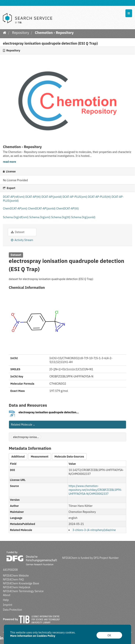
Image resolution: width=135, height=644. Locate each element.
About (7, 595)
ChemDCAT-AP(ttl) (68, 208)
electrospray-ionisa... (26, 437)
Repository (21, 33)
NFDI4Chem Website (16, 576)
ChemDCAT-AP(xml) (16, 208)
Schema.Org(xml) (40, 217)
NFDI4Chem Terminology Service (23, 591)
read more (9, 162)
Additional (18, 457)
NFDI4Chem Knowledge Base (21, 583)
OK (109, 635)
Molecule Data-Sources (69, 457)
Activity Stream (22, 240)
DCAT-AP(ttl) (33, 197)
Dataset (18, 232)
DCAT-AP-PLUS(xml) (75, 197)
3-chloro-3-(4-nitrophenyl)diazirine (94, 530)
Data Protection (13, 610)
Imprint (8, 605)
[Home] (5, 33)
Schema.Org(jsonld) (83, 217)
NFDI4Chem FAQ (13, 580)
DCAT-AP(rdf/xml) (14, 197)
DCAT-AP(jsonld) (52, 197)
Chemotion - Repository (54, 33)
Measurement (39, 457)
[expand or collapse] (129, 13)
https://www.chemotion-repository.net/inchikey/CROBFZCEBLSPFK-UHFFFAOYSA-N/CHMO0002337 (95, 490)
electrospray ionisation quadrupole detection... (49, 412)
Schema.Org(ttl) (61, 217)
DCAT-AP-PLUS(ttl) (100, 197)
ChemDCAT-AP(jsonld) (42, 208)
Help (6, 600)
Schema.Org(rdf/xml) (16, 217)
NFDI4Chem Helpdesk (17, 587)
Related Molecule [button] (23, 425)
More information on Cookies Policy (33, 636)
